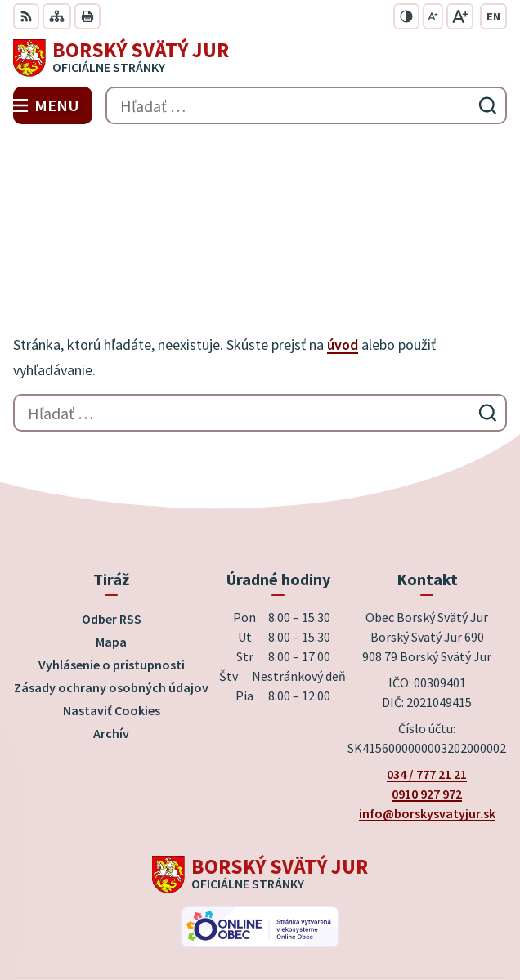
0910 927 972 (427, 677)
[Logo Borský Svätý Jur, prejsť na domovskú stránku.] (260, 58)
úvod (343, 228)
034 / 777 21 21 (427, 657)
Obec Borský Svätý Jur (306, 914)
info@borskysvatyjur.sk (427, 696)
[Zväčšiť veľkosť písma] (460, 16)
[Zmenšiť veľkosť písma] (433, 16)
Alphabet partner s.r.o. (334, 892)
